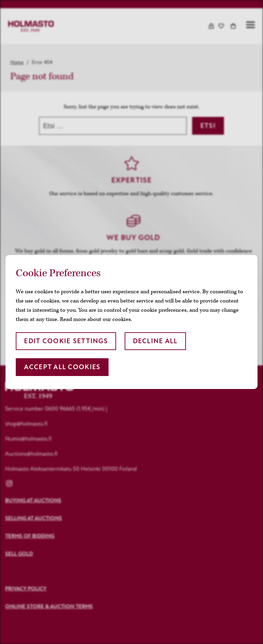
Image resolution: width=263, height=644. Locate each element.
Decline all (155, 341)
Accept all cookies (62, 367)
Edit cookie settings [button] (66, 341)
